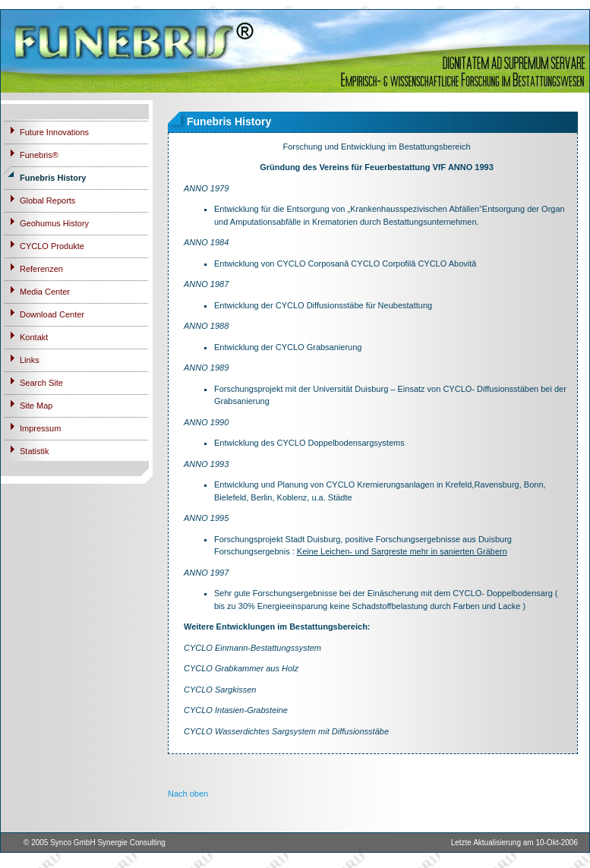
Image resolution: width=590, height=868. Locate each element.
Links (30, 360)
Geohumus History (54, 223)
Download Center (52, 314)
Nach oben (188, 794)
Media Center (45, 292)
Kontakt (34, 337)
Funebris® (39, 155)
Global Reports (47, 200)
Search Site (41, 383)
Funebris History (53, 178)
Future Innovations (54, 132)
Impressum (40, 428)
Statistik (35, 451)
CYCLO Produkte (52, 246)
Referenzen (41, 269)
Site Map (36, 406)
